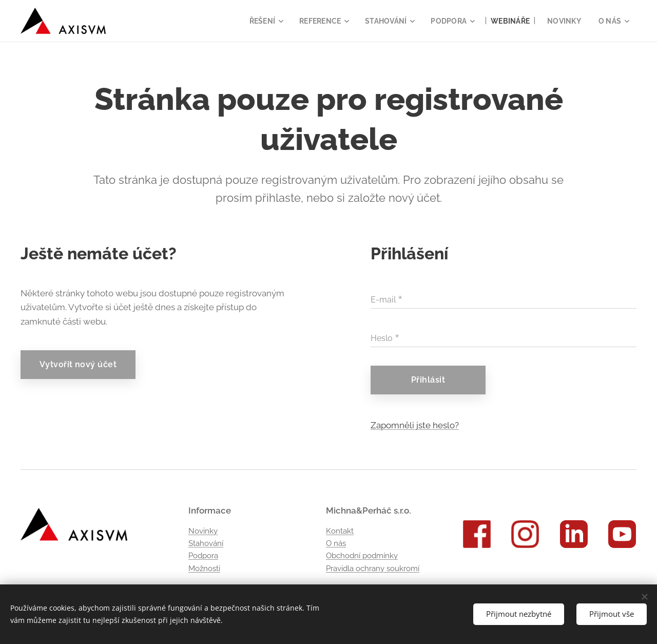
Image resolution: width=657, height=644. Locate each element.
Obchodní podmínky (362, 556)
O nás (336, 543)
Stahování (206, 543)
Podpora (203, 556)
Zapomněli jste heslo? (415, 425)
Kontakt (340, 531)
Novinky (203, 531)
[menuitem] (254, 21)
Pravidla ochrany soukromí (373, 569)
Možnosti (204, 569)
